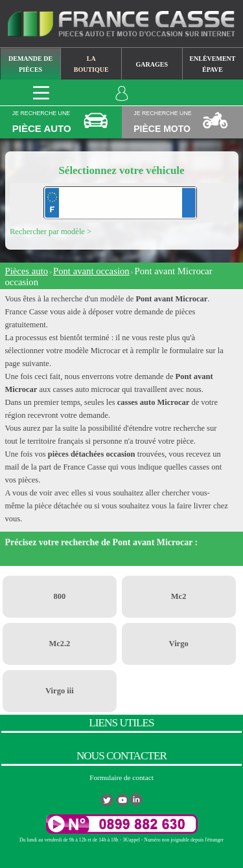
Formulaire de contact (121, 777)
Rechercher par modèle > (51, 232)
